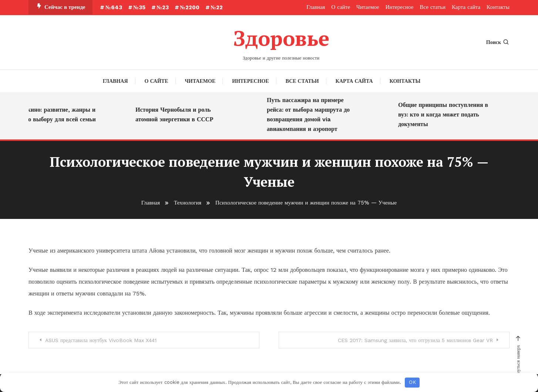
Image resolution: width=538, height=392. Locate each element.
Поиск (498, 42)
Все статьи (433, 7)
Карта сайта (466, 7)
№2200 (190, 7)
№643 (113, 7)
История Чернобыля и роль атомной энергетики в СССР (176, 114)
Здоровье (281, 38)
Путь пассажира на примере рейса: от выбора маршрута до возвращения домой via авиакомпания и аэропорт (310, 114)
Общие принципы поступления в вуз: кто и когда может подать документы (445, 114)
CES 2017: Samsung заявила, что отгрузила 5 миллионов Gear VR (415, 340)
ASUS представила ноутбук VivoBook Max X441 (101, 340)
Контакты (498, 7)
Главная (316, 7)
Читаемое (368, 7)
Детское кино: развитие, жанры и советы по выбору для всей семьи (52, 114)
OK (412, 382)
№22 (217, 7)
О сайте (341, 7)
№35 (139, 7)
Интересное (400, 7)
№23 (163, 7)
